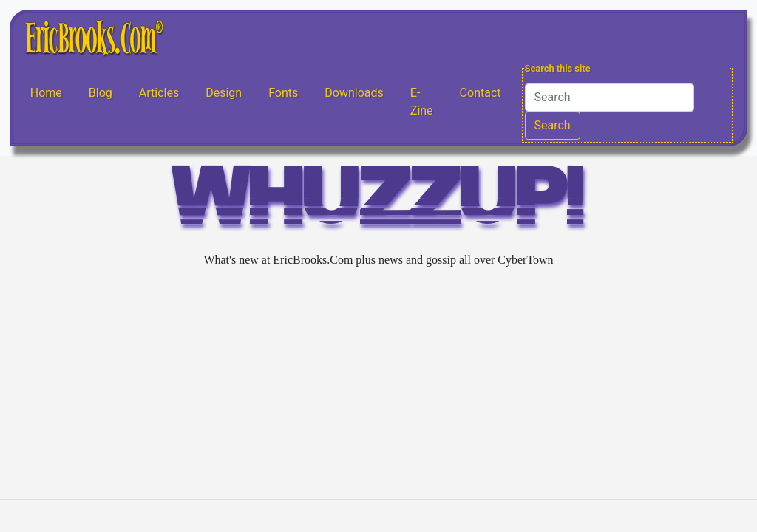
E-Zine (422, 102)
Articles (159, 93)
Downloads (354, 93)
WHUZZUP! (378, 203)
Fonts (283, 93)
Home (46, 93)
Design (224, 93)
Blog (101, 93)
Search (553, 125)
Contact (481, 93)
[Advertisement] (378, 384)
